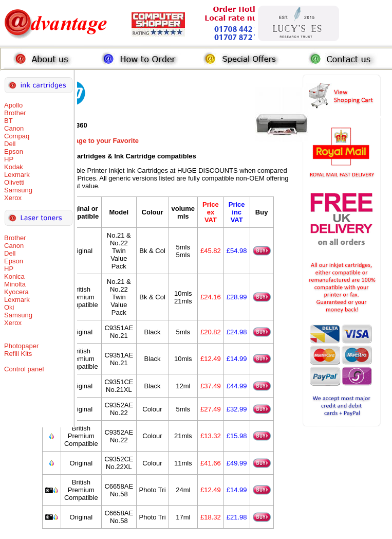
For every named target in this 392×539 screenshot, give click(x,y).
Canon (14, 128)
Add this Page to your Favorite (91, 141)
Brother (15, 113)
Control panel (24, 369)
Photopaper (21, 346)
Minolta (15, 284)
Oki (9, 307)
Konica (14, 276)
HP (9, 159)
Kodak (14, 167)
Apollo (13, 105)
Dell (10, 144)
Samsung (18, 190)
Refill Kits (18, 354)
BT (8, 121)
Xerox (13, 198)
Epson (14, 151)
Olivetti (14, 182)
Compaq (17, 136)
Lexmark (17, 175)
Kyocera (16, 292)
